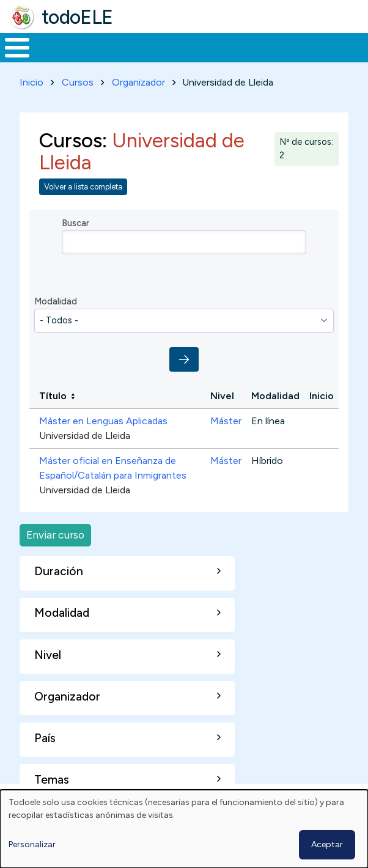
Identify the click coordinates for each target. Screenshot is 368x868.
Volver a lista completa (83, 187)
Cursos (78, 82)
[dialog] (184, 829)
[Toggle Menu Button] (17, 48)
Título (53, 396)
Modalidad (56, 301)
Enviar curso (55, 535)
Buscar (75, 223)
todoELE (77, 17)
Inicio (31, 82)
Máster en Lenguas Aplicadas (103, 421)
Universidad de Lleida (85, 436)
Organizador (138, 82)
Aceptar (327, 844)
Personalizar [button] (32, 844)
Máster (226, 421)
